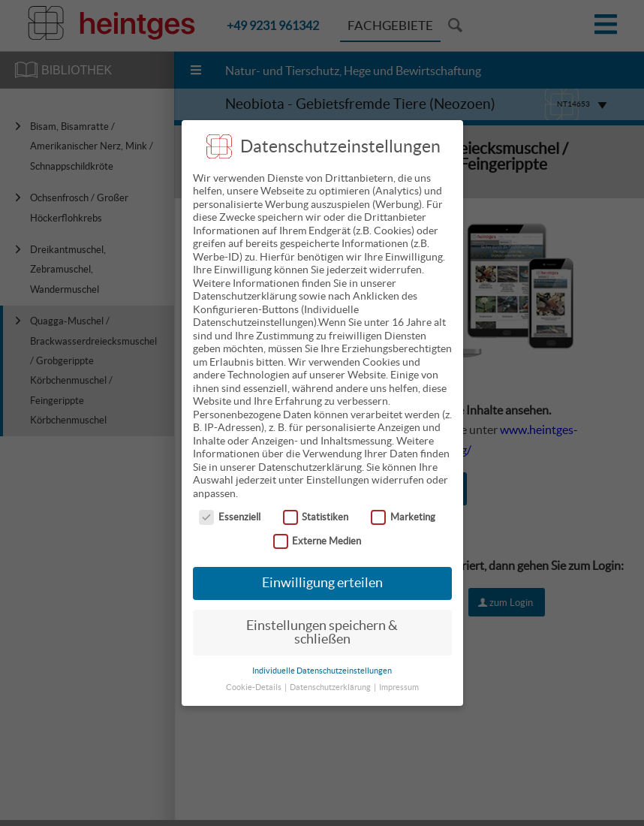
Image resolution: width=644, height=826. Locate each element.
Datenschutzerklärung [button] (331, 676)
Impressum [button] (399, 676)
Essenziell (230, 505)
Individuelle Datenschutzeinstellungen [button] (322, 659)
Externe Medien (317, 529)
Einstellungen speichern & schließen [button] (322, 621)
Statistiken (316, 505)
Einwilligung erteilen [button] (322, 571)
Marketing (403, 505)
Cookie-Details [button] (254, 676)
